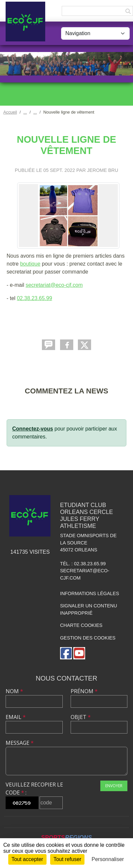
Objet (81, 717)
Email (16, 717)
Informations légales (90, 593)
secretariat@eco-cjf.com (54, 285)
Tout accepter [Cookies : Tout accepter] (27, 859)
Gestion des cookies (88, 638)
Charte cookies (81, 625)
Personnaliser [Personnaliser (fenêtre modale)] (108, 859)
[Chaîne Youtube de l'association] (79, 653)
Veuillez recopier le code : (34, 789)
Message (20, 743)
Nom (14, 691)
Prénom (84, 691)
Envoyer (114, 786)
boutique (30, 264)
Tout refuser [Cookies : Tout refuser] (67, 859)
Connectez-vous (33, 429)
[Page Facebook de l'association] (66, 653)
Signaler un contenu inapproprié (89, 609)
